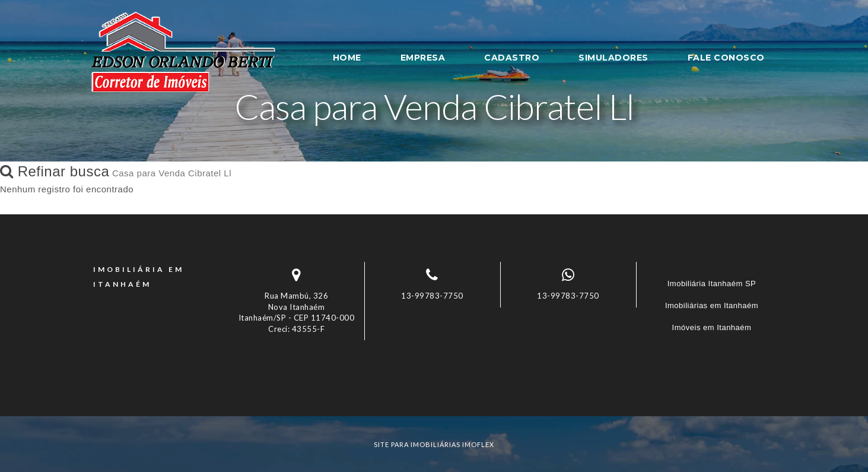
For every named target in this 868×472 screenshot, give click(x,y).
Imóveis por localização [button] (167, 394)
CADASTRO (512, 58)
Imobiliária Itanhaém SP (712, 283)
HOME (347, 58)
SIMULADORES (613, 58)
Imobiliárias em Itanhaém (712, 305)
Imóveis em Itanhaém (712, 327)
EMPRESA (423, 58)
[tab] (434, 393)
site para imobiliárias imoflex (434, 444)
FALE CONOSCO (726, 58)
